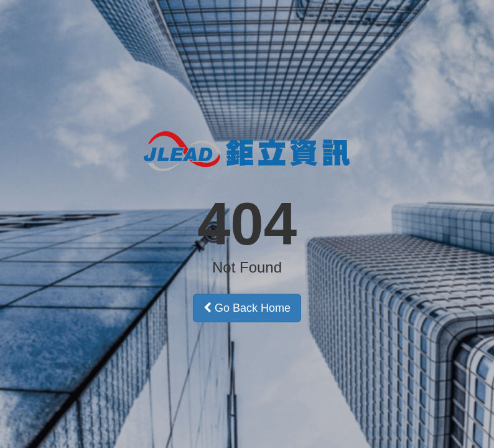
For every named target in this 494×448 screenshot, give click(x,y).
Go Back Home (247, 308)
